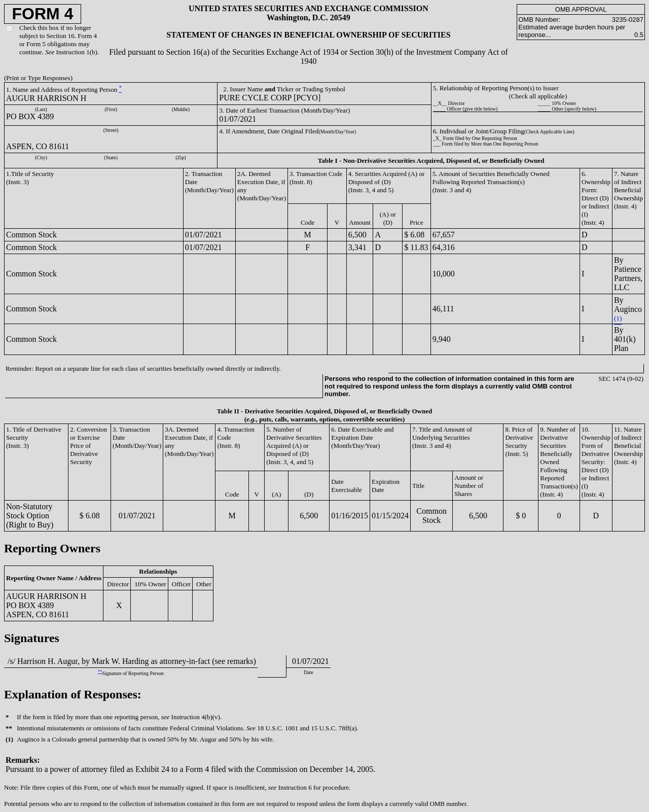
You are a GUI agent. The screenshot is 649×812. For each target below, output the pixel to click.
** (100, 672)
